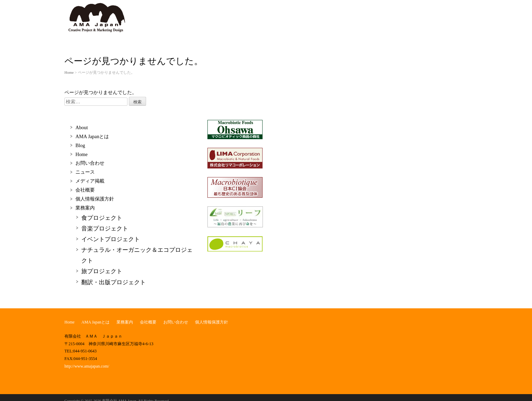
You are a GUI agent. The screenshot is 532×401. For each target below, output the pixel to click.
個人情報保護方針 (95, 199)
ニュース (85, 172)
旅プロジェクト (102, 271)
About (82, 127)
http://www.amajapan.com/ (87, 366)
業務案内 (85, 208)
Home (69, 72)
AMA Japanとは (92, 136)
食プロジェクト (102, 218)
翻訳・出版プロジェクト (114, 282)
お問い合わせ (90, 163)
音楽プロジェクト (105, 229)
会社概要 (85, 190)
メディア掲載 (90, 181)
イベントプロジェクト (111, 239)
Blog (80, 145)
